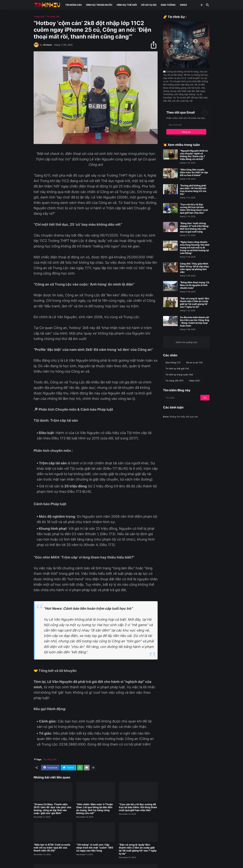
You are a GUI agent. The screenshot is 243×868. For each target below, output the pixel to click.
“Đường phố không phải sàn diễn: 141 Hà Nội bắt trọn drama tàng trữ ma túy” (193, 190)
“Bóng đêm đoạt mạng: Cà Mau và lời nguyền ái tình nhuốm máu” (195, 285)
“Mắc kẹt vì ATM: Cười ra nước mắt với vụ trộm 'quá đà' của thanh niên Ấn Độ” (52, 848)
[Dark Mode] (202, 5)
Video (194, 381)
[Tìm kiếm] (207, 5)
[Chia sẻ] (155, 45)
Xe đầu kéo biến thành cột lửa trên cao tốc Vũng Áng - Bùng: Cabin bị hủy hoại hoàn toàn (195, 322)
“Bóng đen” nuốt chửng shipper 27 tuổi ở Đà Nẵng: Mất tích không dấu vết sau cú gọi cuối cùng (194, 228)
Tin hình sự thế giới (177, 369)
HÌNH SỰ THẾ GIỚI (127, 5)
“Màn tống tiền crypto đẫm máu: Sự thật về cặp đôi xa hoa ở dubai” (194, 172)
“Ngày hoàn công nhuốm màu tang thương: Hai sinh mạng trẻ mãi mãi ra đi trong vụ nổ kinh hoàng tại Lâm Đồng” (195, 248)
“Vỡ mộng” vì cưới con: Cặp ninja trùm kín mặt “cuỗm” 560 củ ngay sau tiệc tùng (95, 848)
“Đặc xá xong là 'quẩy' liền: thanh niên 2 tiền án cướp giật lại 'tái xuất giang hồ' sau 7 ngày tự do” (138, 849)
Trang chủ (39, 17)
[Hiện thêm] (93, 768)
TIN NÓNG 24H (73, 5)
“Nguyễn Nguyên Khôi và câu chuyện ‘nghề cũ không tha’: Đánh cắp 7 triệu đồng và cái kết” (194, 155)
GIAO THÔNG (168, 5)
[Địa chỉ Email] (186, 125)
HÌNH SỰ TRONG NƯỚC (99, 5)
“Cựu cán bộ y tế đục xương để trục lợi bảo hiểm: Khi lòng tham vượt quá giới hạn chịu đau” (138, 807)
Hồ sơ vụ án (194, 363)
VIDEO (183, 5)
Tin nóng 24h (53, 17)
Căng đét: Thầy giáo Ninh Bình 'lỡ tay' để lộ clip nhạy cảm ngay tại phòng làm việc (194, 268)
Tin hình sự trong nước (179, 375)
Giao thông (173, 363)
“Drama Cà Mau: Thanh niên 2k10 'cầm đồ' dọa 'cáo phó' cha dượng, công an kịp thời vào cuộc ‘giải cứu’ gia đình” (52, 809)
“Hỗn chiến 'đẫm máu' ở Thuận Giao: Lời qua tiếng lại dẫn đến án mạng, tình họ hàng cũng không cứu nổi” (95, 809)
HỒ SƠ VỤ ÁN (149, 5)
